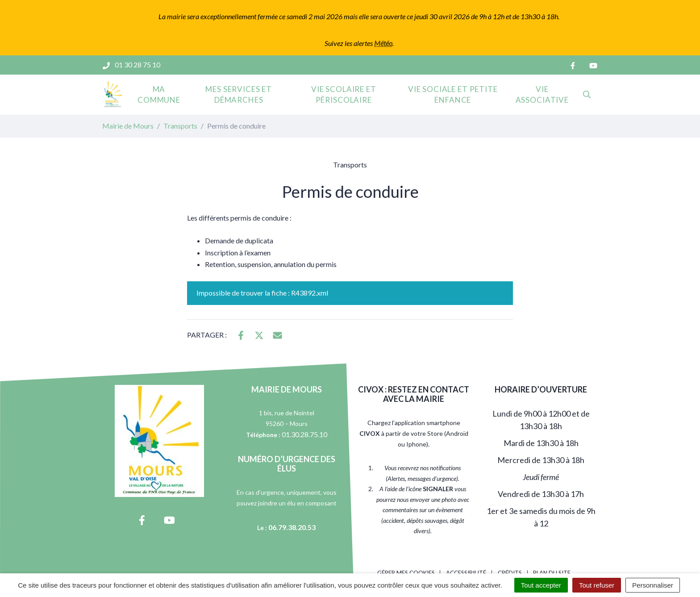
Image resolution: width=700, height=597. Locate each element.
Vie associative (542, 94)
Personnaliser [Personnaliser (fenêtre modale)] (653, 585)
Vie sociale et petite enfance (453, 94)
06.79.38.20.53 (292, 527)
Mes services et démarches (239, 94)
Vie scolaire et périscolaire (344, 94)
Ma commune (159, 94)
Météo (383, 43)
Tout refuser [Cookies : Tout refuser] (597, 585)
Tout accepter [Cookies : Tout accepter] (541, 585)
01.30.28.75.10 (304, 434)
